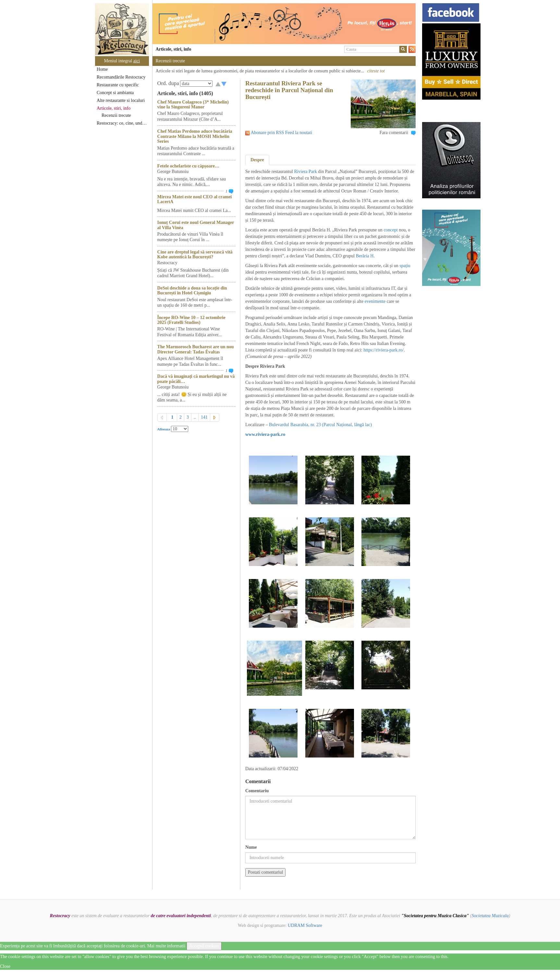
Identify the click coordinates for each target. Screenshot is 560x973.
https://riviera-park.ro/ (383, 350)
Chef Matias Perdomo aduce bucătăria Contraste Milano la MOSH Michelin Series (195, 136)
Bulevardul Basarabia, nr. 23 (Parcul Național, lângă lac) (320, 425)
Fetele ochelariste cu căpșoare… (188, 166)
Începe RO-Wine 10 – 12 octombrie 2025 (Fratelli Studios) (191, 320)
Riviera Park (305, 172)
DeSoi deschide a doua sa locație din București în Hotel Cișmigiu (192, 290)
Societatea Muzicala (490, 916)
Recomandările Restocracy (121, 77)
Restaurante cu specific (118, 85)
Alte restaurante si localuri (121, 100)
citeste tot (376, 71)
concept (391, 230)
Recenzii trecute (116, 115)
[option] (284, 24)
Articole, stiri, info (114, 108)
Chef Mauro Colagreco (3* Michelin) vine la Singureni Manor (193, 105)
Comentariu (257, 791)
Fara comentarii (394, 133)
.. (195, 417)
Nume (251, 847)
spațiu (405, 266)
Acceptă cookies (204, 946)
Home (102, 69)
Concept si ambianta (115, 93)
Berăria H (365, 256)
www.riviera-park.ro (265, 434)
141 (204, 417)
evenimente (374, 301)
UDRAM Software (305, 925)
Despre (257, 160)
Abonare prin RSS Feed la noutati (281, 133)
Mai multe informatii (166, 946)
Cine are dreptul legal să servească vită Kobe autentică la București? (195, 254)
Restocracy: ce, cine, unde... (122, 123)
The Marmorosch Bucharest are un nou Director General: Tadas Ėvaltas (196, 349)
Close (5, 966)
